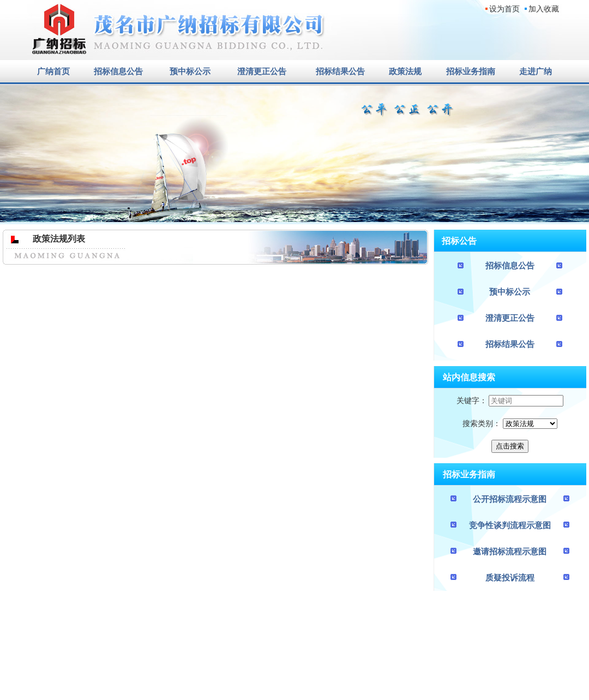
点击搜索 (510, 446)
